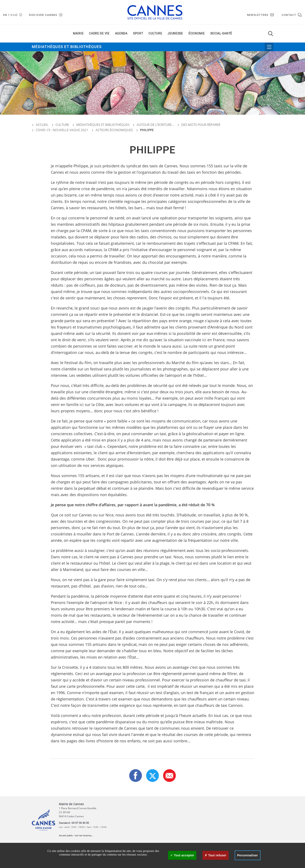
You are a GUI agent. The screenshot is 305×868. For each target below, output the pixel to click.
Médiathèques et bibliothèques (67, 47)
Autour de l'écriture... (155, 125)
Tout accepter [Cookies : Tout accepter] (182, 855)
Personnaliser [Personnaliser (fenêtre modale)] (248, 855)
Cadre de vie (99, 34)
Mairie (78, 34)
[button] (169, 776)
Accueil (40, 125)
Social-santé (221, 34)
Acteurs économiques (114, 130)
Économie (197, 34)
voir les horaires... (84, 835)
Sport (138, 34)
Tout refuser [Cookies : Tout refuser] (215, 855)
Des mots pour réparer (201, 125)
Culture (155, 34)
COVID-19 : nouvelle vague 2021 (62, 130)
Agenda (121, 34)
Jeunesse (175, 34)
